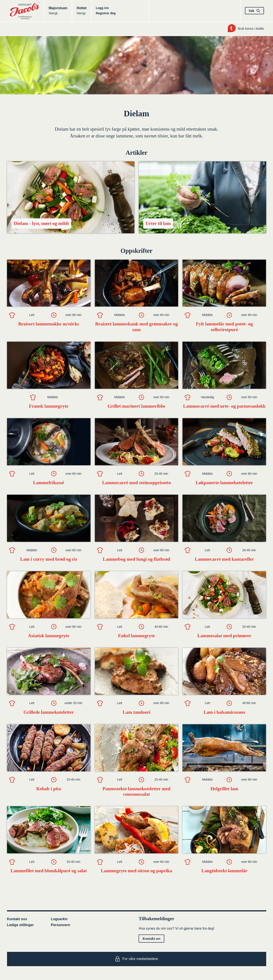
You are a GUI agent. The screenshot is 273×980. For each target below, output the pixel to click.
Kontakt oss (17, 919)
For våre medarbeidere (136, 959)
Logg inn (102, 8)
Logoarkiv (59, 919)
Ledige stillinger (21, 925)
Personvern (61, 925)
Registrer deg (106, 13)
